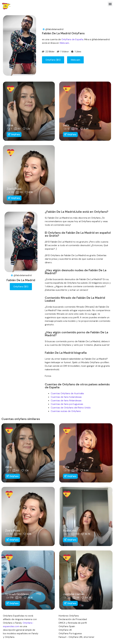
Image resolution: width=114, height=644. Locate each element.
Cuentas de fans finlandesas (66, 400)
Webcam (64, 43)
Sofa (66, 125)
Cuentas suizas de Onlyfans (66, 411)
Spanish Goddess (17, 594)
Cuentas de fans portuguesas (67, 404)
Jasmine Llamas (74, 594)
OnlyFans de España (72, 39)
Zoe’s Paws (14, 189)
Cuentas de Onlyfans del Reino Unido (71, 408)
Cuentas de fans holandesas (66, 397)
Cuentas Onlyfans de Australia (67, 393)
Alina (10, 125)
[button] (110, 4)
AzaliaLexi (70, 530)
